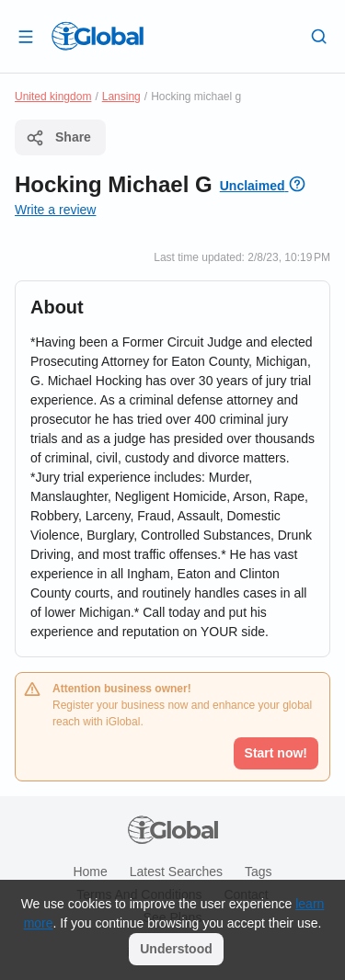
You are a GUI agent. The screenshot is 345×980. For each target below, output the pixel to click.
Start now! (276, 753)
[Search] (319, 36)
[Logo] (98, 36)
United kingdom (53, 97)
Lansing (121, 97)
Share (58, 138)
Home (90, 872)
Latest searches (176, 872)
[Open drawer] (26, 36)
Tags (259, 872)
